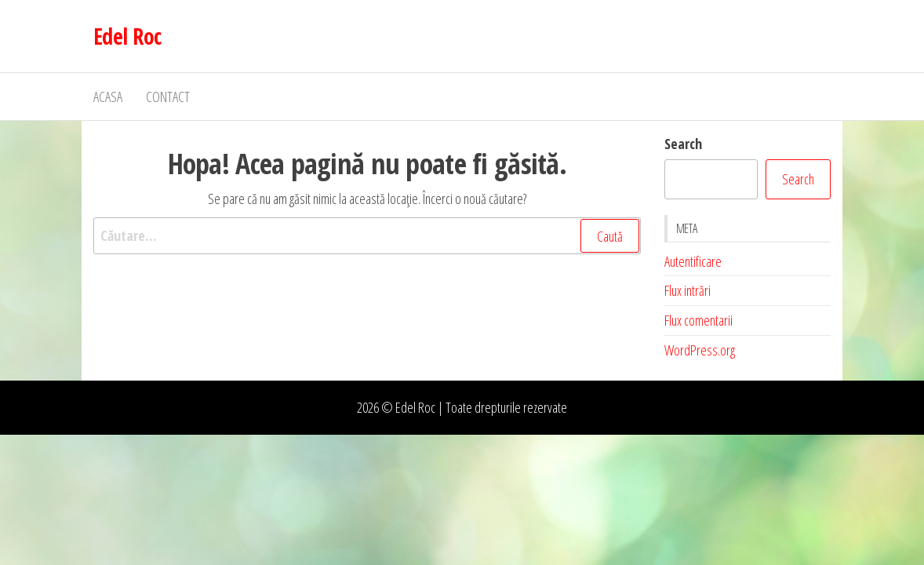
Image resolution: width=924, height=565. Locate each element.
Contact (168, 97)
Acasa (108, 97)
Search (683, 144)
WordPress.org (700, 350)
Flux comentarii (698, 320)
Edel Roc (127, 36)
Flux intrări (688, 290)
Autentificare (693, 261)
